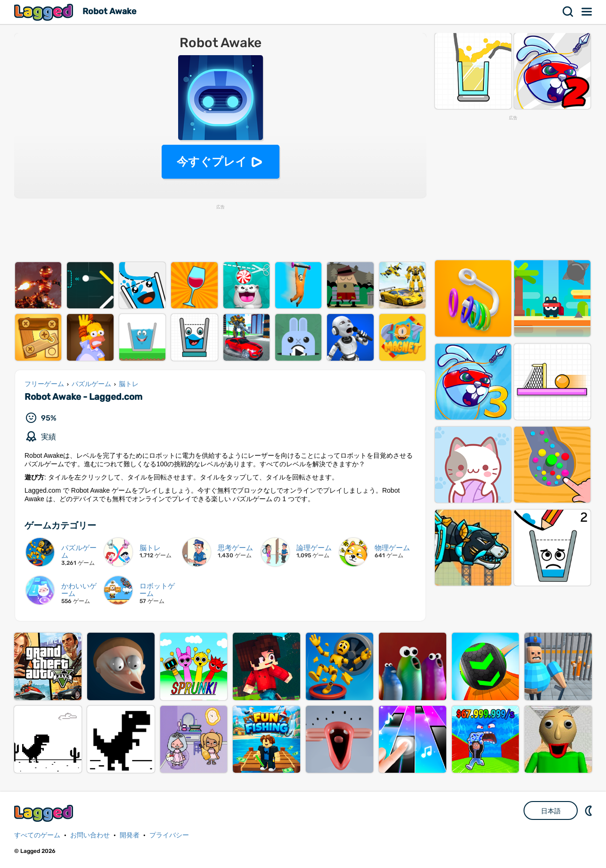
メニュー (587, 12)
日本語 (551, 811)
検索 (568, 12)
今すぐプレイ (212, 161)
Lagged (45, 12)
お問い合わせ (90, 835)
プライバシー (169, 835)
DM (590, 810)
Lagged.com (45, 813)
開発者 (130, 835)
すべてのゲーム (37, 835)
